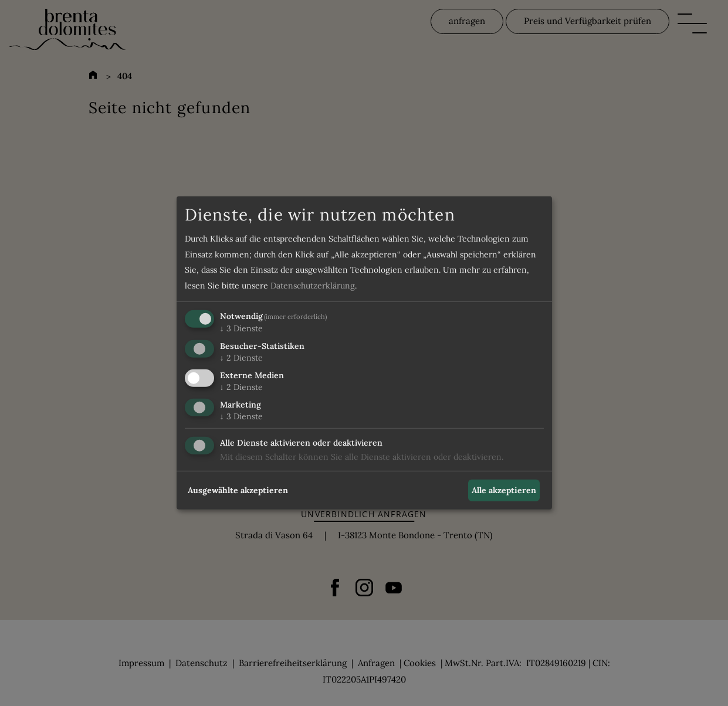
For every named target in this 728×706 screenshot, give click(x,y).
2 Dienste (241, 358)
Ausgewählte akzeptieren (238, 490)
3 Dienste (241, 328)
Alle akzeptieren (504, 490)
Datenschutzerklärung (313, 286)
